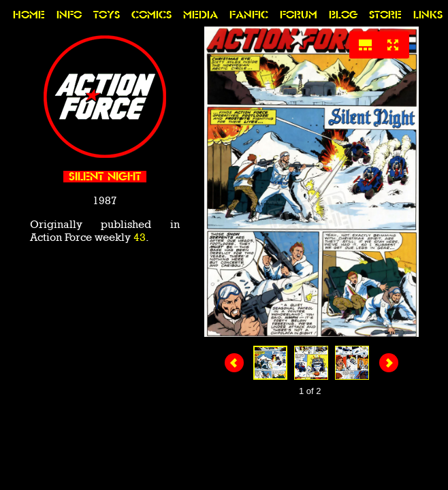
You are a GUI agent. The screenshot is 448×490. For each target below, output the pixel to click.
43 (140, 237)
